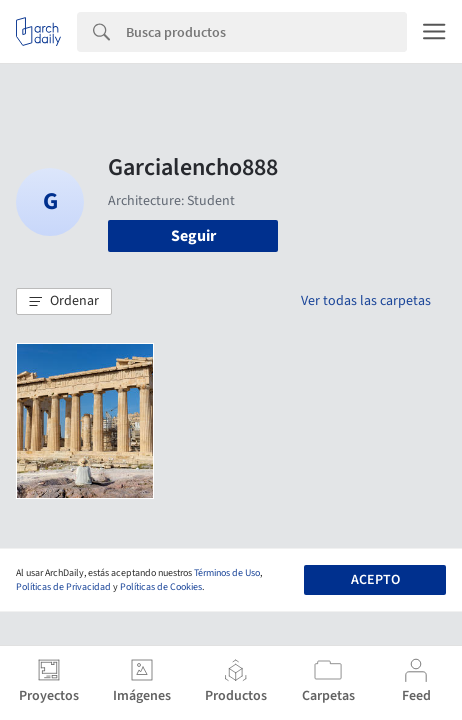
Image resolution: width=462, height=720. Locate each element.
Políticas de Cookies (161, 587)
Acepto (375, 580)
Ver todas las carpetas (366, 301)
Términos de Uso (227, 573)
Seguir (193, 236)
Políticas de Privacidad (63, 587)
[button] (64, 302)
